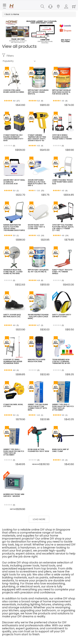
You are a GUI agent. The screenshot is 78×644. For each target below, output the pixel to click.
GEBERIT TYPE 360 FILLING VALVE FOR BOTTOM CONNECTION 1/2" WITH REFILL (38, 407)
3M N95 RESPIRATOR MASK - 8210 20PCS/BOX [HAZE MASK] (38, 316)
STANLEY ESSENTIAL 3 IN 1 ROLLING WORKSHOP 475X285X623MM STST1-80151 (14, 138)
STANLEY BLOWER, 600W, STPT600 (13, 405)
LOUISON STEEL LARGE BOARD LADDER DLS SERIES (14, 91)
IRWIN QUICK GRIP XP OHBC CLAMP (60, 450)
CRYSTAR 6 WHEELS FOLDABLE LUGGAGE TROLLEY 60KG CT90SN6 (62, 137)
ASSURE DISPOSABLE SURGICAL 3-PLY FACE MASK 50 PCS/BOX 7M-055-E (37, 183)
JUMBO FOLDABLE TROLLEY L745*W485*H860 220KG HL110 (63, 182)
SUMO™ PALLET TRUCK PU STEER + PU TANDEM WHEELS (62, 272)
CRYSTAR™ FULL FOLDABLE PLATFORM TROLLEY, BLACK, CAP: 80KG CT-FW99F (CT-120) (63, 228)
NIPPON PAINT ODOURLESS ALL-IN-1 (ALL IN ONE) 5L (38, 271)
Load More (39, 519)
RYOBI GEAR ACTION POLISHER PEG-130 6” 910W (38, 450)
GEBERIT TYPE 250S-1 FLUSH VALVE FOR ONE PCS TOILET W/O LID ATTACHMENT (14, 452)
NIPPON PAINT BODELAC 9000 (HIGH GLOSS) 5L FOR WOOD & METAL (62, 92)
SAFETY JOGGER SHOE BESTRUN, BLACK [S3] (12, 316)
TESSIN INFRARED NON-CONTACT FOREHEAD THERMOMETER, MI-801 (61, 361)
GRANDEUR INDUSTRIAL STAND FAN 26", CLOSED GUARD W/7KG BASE (13, 272)
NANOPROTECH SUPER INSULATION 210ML (37, 360)
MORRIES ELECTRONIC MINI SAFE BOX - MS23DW (14, 495)
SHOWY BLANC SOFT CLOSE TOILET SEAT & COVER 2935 (36, 227)
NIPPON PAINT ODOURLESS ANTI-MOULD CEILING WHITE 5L (38, 92)
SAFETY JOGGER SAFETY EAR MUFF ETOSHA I (62, 316)
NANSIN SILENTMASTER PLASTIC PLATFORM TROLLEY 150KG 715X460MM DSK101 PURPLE (14, 228)
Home (16, 14)
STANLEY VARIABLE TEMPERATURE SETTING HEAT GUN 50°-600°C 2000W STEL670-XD (37, 138)
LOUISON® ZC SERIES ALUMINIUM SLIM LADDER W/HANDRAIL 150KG (13, 361)
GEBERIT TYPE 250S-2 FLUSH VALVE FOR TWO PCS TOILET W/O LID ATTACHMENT (63, 407)
